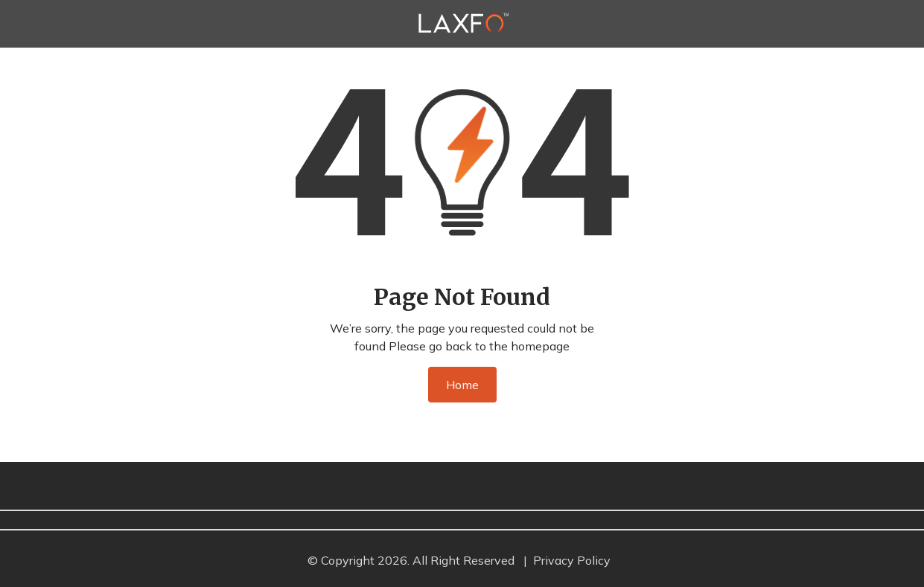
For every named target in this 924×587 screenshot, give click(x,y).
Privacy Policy (572, 560)
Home (462, 385)
